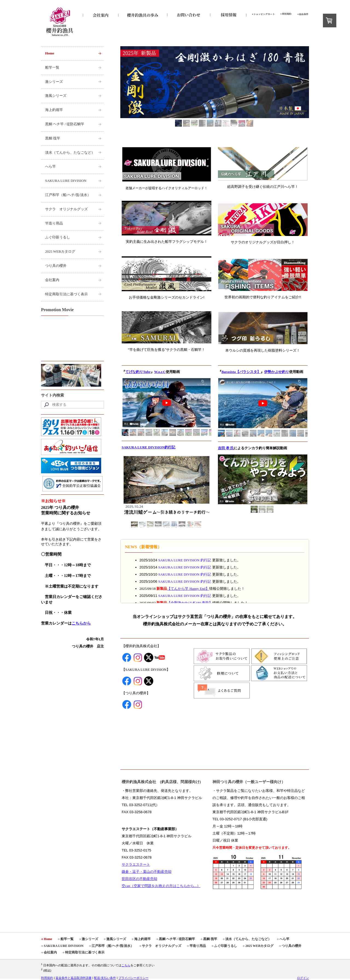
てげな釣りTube (138, 372)
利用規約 (47, 978)
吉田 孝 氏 (226, 448)
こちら (126, 965)
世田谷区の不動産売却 (139, 879)
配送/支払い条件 (105, 978)
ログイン (303, 978)
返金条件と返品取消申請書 (74, 978)
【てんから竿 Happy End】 (188, 589)
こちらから (81, 623)
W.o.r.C (160, 372)
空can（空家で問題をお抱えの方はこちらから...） (161, 886)
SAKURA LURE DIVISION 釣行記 (185, 560)
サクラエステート (136, 864)
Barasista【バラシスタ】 (241, 372)
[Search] (72, 405)
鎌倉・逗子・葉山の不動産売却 (147, 872)
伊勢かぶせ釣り (277, 372)
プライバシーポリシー (133, 978)
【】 (190, 603)
